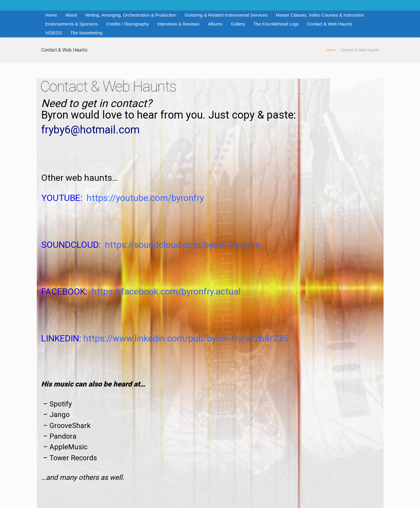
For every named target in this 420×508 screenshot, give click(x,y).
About (71, 15)
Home (51, 15)
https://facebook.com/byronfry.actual (166, 291)
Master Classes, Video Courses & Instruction (320, 15)
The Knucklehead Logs (276, 24)
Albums (215, 24)
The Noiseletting (86, 33)
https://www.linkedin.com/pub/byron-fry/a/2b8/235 (186, 338)
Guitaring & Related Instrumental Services (226, 15)
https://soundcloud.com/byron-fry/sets (182, 245)
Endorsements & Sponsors (72, 24)
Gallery (238, 24)
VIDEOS (54, 33)
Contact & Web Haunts (330, 24)
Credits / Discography (128, 24)
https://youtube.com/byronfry (145, 198)
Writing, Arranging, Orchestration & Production (131, 15)
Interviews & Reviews (178, 24)
